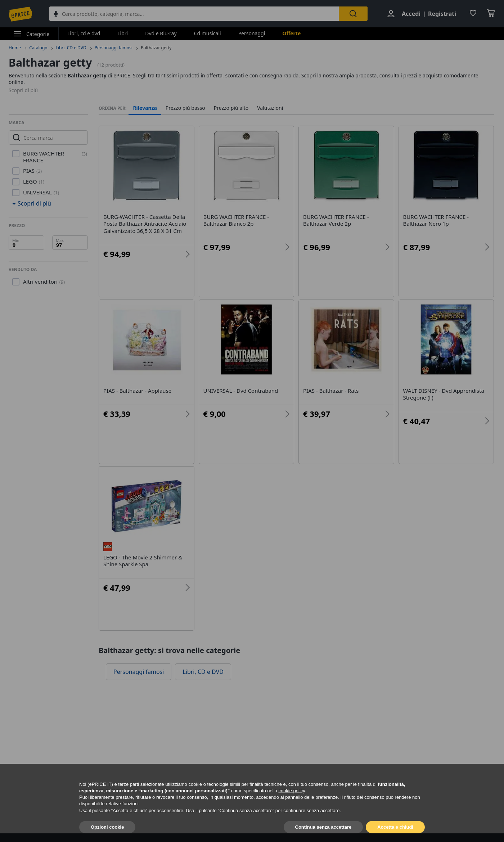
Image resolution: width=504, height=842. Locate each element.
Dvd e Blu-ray (161, 33)
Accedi (411, 14)
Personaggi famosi (114, 48)
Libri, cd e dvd (84, 33)
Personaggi (252, 33)
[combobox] (194, 14)
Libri (123, 33)
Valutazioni (270, 108)
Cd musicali (208, 33)
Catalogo (38, 48)
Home (15, 48)
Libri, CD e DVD (71, 48)
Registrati (442, 14)
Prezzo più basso (185, 108)
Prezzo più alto (231, 108)
